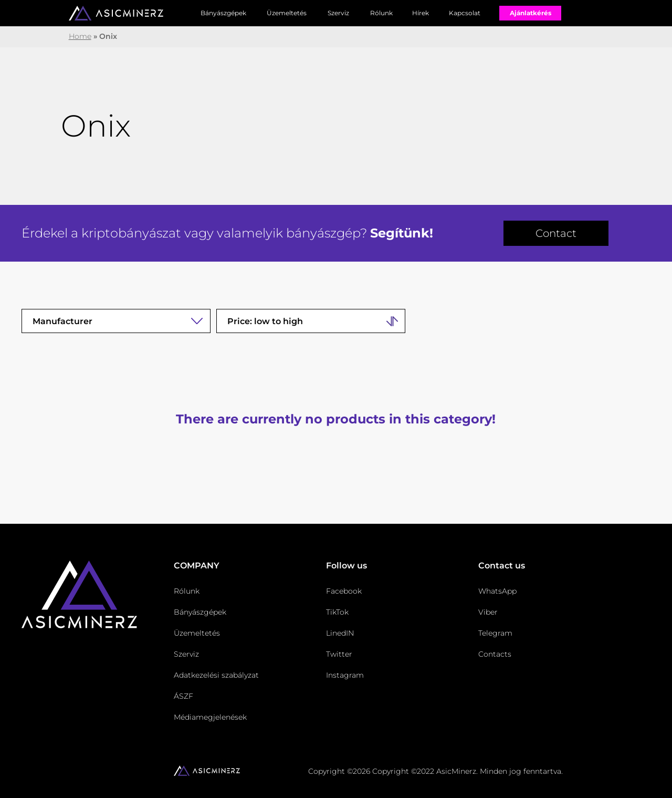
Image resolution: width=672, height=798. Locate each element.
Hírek (421, 13)
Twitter (339, 654)
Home (80, 36)
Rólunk (381, 13)
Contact (556, 233)
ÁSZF (183, 696)
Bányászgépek (223, 13)
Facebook (344, 591)
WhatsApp (497, 591)
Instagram (345, 675)
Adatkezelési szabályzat (216, 675)
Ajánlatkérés (531, 13)
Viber (488, 612)
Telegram (495, 633)
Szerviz (338, 13)
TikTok (337, 612)
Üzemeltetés (287, 13)
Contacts (495, 654)
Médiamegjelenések (210, 717)
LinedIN (340, 633)
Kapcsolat (465, 13)
